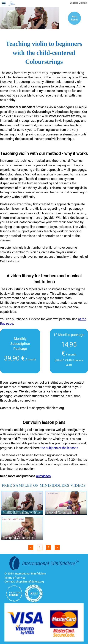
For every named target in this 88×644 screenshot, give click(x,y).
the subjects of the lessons (59, 448)
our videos (43, 476)
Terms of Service (15, 578)
